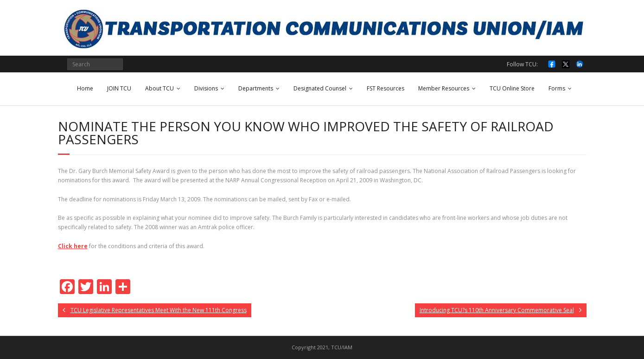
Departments (256, 88)
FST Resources (386, 88)
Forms (557, 88)
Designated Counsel (320, 88)
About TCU (159, 88)
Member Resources (444, 88)
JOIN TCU (119, 88)
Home (85, 88)
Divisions (206, 88)
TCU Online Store (512, 88)
